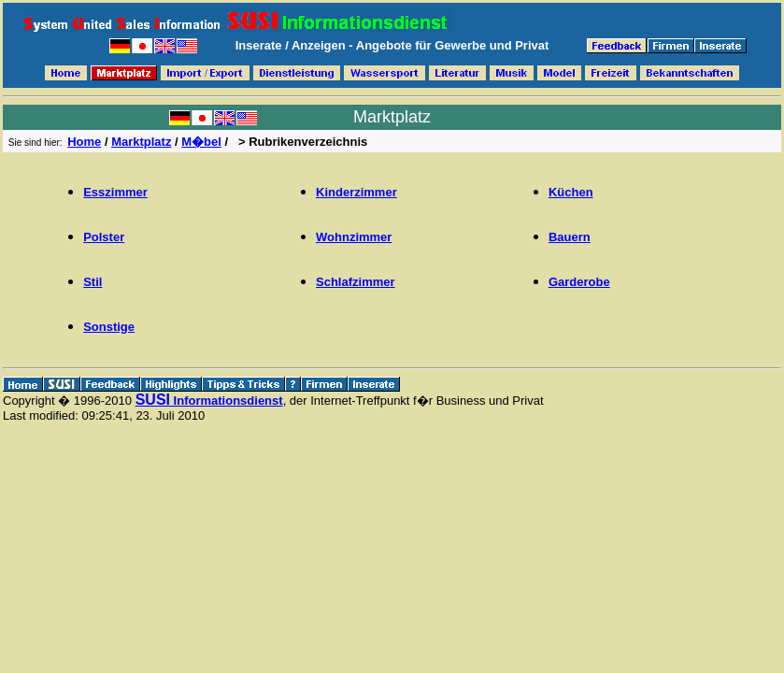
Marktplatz (141, 142)
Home (84, 142)
